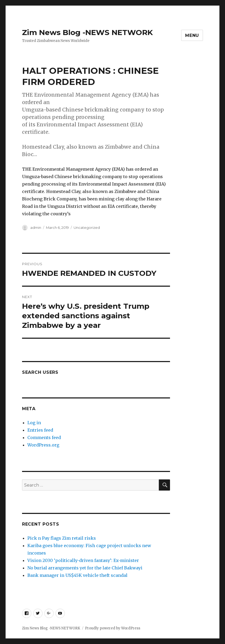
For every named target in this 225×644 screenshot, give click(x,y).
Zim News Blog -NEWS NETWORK (87, 32)
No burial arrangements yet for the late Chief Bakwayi (85, 568)
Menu (192, 35)
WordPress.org (43, 445)
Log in (34, 423)
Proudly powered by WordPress (113, 628)
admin (36, 227)
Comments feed (44, 437)
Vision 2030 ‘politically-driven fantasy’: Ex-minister (83, 560)
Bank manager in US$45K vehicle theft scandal (77, 575)
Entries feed (40, 430)
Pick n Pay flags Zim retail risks (62, 538)
